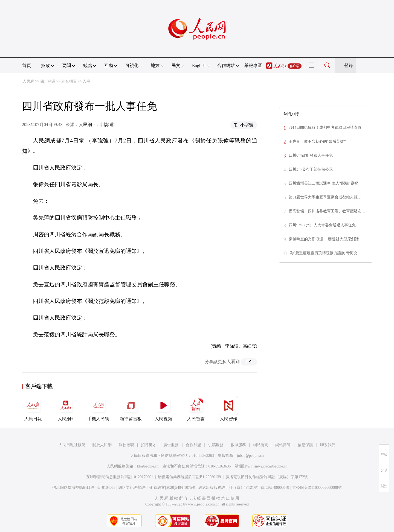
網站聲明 (261, 445)
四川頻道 (48, 81)
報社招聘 (126, 445)
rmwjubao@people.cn (271, 466)
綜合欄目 (69, 81)
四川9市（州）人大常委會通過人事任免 (322, 225)
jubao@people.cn (250, 456)
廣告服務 (171, 445)
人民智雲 (196, 408)
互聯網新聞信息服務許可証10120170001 (120, 477)
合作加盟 (193, 445)
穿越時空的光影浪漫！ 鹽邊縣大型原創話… (326, 239)
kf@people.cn (148, 466)
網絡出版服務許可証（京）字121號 (228, 488)
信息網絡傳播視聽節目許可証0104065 (84, 488)
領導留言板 (131, 408)
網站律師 (283, 445)
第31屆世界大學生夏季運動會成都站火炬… (325, 197)
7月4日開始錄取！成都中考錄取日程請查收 (325, 128)
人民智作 (228, 408)
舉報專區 (253, 65)
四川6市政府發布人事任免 (311, 155)
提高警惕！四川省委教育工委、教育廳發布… (327, 211)
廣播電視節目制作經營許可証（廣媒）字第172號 (267, 477)
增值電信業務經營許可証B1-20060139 (189, 477)
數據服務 (238, 445)
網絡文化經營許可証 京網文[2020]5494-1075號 (157, 488)
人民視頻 (163, 408)
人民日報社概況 (72, 445)
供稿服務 (216, 445)
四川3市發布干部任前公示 (311, 169)
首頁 (27, 65)
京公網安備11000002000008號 (317, 488)
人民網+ (66, 408)
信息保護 (305, 445)
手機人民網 (98, 408)
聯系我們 (328, 445)
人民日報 (33, 408)
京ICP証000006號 (275, 488)
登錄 (349, 65)
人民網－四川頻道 (96, 125)
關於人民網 (102, 445)
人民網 (28, 81)
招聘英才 (149, 445)
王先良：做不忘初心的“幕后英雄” (317, 141)
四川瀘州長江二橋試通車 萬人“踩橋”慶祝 (323, 183)
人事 (86, 81)
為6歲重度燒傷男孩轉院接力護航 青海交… (325, 253)
